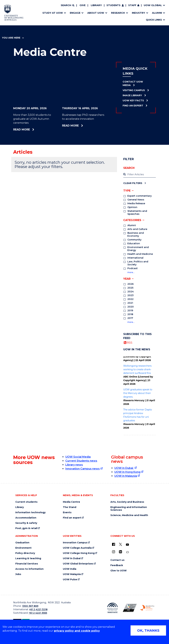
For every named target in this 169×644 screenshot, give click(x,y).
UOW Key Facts (133, 100)
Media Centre (71, 502)
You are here (13, 38)
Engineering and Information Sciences (129, 509)
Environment (23, 548)
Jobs (18, 574)
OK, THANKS (148, 630)
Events (67, 512)
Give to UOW (118, 571)
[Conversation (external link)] (127, 552)
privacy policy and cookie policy (77, 631)
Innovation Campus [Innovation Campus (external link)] (75, 543)
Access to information (29, 569)
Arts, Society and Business (127, 502)
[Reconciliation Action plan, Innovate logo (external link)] (112, 608)
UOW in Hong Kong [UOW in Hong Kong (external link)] (127, 472)
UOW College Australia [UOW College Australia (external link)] (77, 548)
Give (83, 5)
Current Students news (81, 461)
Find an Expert (133, 106)
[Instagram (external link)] (114, 552)
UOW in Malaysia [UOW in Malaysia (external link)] (126, 476)
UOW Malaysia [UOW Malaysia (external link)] (72, 574)
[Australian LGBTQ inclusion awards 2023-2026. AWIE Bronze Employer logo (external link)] (130, 608)
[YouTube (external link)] (127, 545)
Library (96, 5)
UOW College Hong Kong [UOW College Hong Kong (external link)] (79, 553)
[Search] (68, 5)
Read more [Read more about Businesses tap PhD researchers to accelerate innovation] (80, 126)
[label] (140, 175)
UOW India (70, 569)
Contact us (117, 560)
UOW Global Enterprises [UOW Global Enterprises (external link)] (78, 564)
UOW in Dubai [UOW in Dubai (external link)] (124, 468)
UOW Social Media (78, 457)
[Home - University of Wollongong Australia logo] (14, 13)
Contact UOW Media (133, 83)
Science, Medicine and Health (129, 515)
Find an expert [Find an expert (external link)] (72, 518)
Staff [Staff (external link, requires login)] (132, 5)
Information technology (30, 512)
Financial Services (27, 564)
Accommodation (26, 518)
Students (113, 5)
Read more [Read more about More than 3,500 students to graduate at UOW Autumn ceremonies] (31, 130)
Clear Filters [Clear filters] (133, 183)
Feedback (117, 565)
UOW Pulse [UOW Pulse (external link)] (70, 580)
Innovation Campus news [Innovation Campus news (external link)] (83, 469)
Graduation (22, 543)
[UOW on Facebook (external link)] (114, 544)
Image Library (132, 95)
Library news (74, 465)
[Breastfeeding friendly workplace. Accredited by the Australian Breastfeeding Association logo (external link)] (147, 608)
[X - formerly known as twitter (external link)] (120, 544)
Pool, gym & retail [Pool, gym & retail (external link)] (26, 528)
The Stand (70, 507)
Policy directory (25, 553)
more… (131, 272)
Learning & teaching (28, 558)
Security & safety (26, 523)
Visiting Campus (134, 90)
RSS (130, 343)
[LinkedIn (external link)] (120, 552)
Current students (26, 502)
